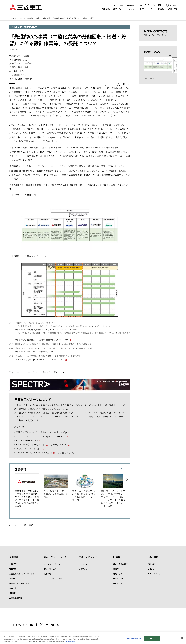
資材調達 (13, 593)
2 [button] (123, 469)
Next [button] (127, 490)
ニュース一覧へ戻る (22, 525)
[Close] (182, 638)
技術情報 (48, 574)
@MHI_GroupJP (59, 444)
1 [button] (121, 469)
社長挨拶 (13, 569)
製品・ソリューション (124, 10)
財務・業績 (118, 574)
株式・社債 (118, 583)
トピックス (83, 564)
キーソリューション (52, 564)
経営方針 (117, 569)
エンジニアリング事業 (53, 578)
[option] (29, 490)
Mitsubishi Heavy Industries (39, 452)
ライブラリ (83, 569)
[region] (93, 638)
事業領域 (13, 578)
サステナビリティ (146, 10)
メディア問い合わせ (158, 35)
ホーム (12, 18)
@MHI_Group (38, 444)
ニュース (121, 6)
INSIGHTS (172, 10)
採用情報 (131, 6)
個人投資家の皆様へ (121, 564)
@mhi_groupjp (34, 448)
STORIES (152, 564)
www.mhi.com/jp (58, 432)
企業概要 (13, 564)
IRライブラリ (119, 578)
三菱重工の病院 (16, 598)
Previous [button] (12, 490)
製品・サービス (50, 569)
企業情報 (106, 10)
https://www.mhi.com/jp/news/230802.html (34, 352)
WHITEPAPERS (154, 574)
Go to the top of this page (174, 624)
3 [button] (124, 469)
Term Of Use (149, 78)
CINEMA (151, 569)
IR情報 (161, 10)
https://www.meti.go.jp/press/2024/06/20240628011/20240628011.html (46, 330)
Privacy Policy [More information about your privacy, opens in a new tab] (72, 641)
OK (152, 638)
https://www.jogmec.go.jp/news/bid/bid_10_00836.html (40, 359)
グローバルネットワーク (19, 583)
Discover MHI (32, 440)
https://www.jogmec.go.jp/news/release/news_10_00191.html (42, 340)
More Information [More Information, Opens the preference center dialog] (133, 638)
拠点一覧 (13, 588)
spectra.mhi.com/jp (56, 436)
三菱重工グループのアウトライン (23, 574)
